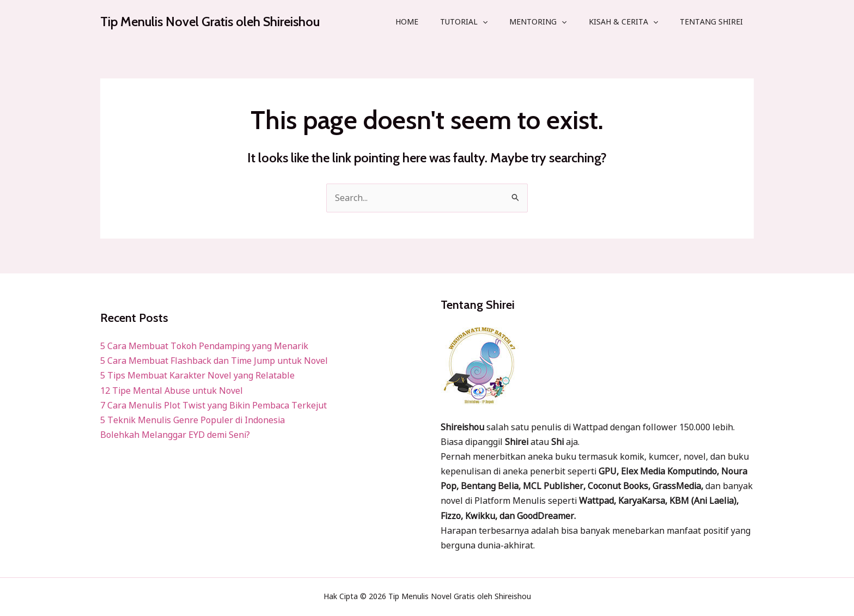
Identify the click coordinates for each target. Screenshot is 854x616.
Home (407, 22)
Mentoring (538, 22)
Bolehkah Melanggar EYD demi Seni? (175, 435)
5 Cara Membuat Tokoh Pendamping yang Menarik (204, 346)
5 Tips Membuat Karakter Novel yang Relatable (197, 375)
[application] (483, 22)
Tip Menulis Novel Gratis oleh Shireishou (210, 22)
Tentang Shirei (711, 22)
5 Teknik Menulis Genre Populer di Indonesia (193, 420)
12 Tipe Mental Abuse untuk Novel (172, 391)
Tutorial (464, 22)
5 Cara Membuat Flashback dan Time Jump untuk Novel (214, 361)
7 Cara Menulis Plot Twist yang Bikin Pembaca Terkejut (213, 405)
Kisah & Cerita (623, 22)
